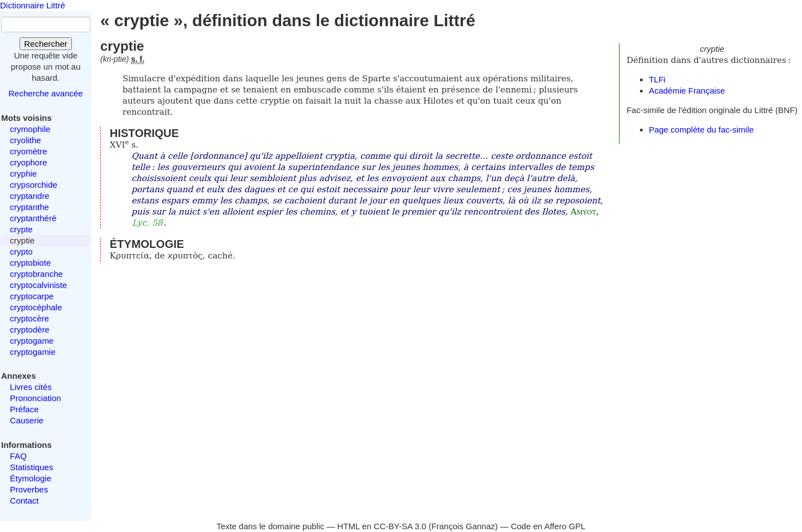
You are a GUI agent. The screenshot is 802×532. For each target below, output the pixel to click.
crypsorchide (34, 185)
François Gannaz (463, 526)
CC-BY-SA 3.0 (400, 526)
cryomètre (29, 151)
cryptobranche (36, 274)
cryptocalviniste (39, 285)
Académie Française (687, 91)
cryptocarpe (32, 296)
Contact (25, 501)
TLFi (657, 79)
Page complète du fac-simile (701, 130)
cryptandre (30, 196)
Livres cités (31, 387)
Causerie (27, 420)
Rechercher (46, 44)
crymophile (30, 129)
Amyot (584, 212)
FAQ (18, 456)
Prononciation (36, 398)
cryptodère (30, 330)
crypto (21, 252)
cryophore (29, 162)
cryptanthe (30, 207)
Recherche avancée (45, 93)
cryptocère (30, 318)
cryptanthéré (33, 218)
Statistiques (32, 467)
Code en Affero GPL (548, 526)
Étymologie (31, 478)
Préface (25, 409)
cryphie (23, 174)
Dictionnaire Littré (33, 5)
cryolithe (26, 140)
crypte (21, 229)
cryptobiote (30, 263)
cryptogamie (33, 352)
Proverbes (29, 489)
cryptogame (32, 341)
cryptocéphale (36, 307)
